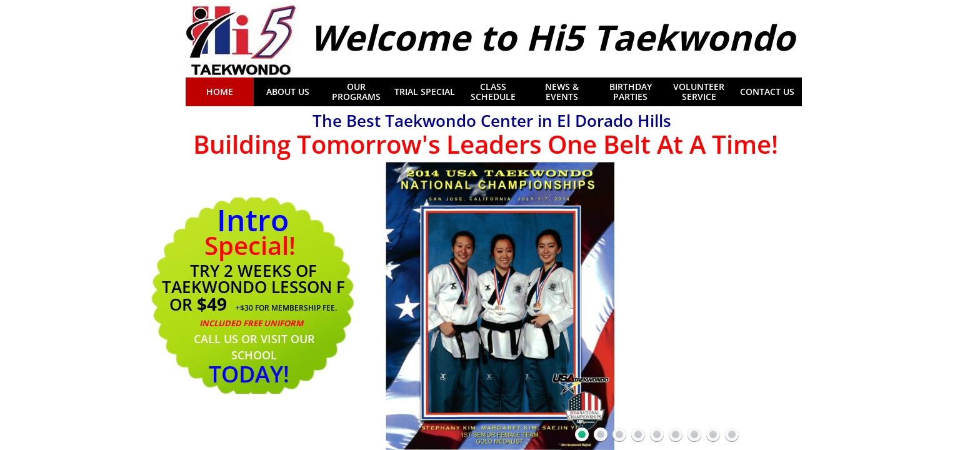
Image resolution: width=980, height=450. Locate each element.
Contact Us (767, 92)
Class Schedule (493, 92)
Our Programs (356, 92)
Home (220, 92)
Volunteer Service (699, 92)
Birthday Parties (631, 92)
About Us (288, 92)
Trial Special (425, 92)
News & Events (562, 92)
